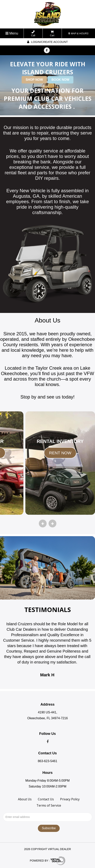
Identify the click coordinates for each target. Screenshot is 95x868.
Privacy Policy (70, 799)
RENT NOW (60, 453)
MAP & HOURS (78, 33)
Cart (52, 34)
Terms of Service (49, 805)
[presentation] (43, 523)
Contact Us (46, 799)
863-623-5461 (48, 761)
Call (33, 34)
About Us (25, 799)
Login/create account (47, 42)
